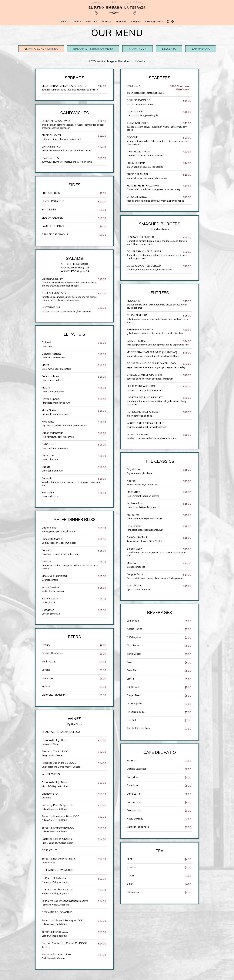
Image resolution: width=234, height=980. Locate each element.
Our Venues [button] (154, 22)
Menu (65, 22)
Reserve (121, 22)
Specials (91, 22)
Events (106, 22)
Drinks (77, 22)
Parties (136, 22)
